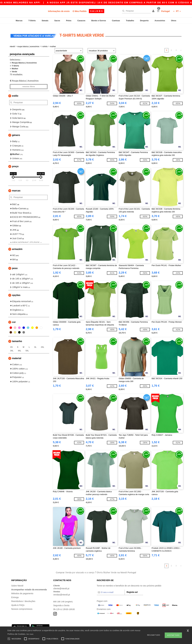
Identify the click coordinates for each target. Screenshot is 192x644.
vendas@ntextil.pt (62, 591)
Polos (69, 21)
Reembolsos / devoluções (23, 598)
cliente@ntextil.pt (61, 585)
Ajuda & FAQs (18, 602)
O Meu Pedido (80, 11)
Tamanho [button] (17, 338)
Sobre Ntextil (17, 582)
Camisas (116, 21)
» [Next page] (181, 47)
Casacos (81, 21)
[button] (154, 11)
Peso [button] (15, 265)
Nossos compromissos (22, 605)
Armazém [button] (17, 246)
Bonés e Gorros (99, 21)
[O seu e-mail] (111, 589)
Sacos (57, 21)
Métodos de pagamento (22, 590)
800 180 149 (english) (63, 598)
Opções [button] (16, 292)
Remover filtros (29, 83)
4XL (19, 347)
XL (35, 344)
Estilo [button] (15, 92)
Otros (174, 21)
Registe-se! (132, 589)
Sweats (45, 21)
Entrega (15, 594)
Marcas (19, 21)
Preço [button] (15, 163)
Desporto (144, 21)
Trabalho (130, 21)
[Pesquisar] (136, 11)
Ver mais (30, 634)
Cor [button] (14, 318)
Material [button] (17, 355)
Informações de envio (59, 11)
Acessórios (160, 21)
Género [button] (16, 132)
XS (11, 344)
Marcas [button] (16, 187)
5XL (27, 347)
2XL (43, 344)
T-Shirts (32, 21)
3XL (12, 347)
